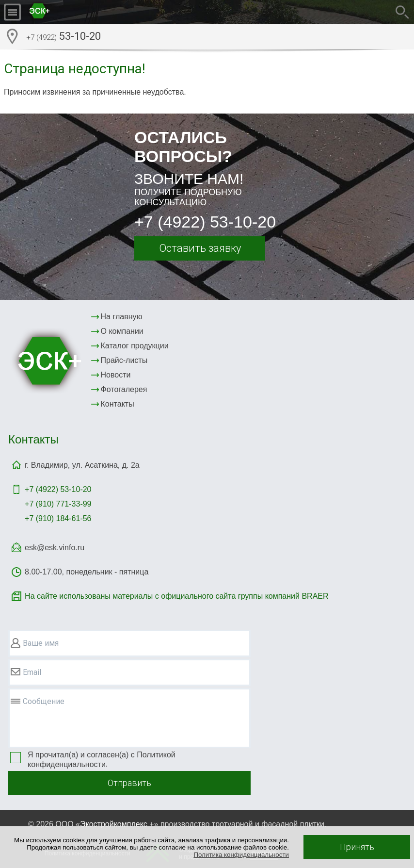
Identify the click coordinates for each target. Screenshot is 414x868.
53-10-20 (64, 37)
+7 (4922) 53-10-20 (205, 222)
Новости (116, 375)
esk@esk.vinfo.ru (55, 548)
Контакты (118, 404)
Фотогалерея (124, 389)
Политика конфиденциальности (241, 855)
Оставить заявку (200, 248)
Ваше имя (41, 643)
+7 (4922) (58, 489)
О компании (122, 331)
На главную (122, 317)
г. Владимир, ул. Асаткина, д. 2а (82, 465)
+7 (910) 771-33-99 (58, 504)
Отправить (129, 783)
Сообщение (44, 701)
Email (32, 672)
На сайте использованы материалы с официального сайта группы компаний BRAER (176, 596)
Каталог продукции (135, 346)
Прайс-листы (124, 360)
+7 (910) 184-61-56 (58, 518)
